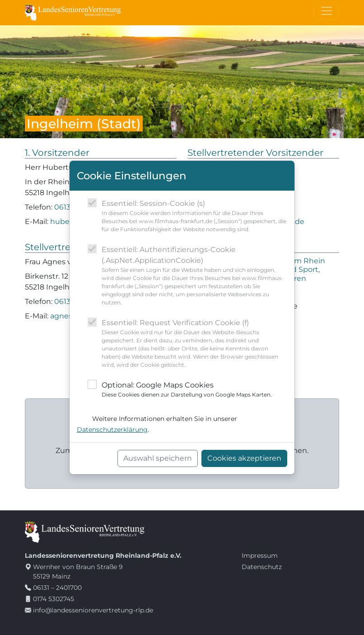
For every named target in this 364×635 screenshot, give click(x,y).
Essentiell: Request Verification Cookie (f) (194, 344)
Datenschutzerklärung (112, 430)
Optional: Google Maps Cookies (187, 390)
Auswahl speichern (158, 458)
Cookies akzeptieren (244, 458)
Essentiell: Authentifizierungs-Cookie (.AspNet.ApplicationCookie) (194, 276)
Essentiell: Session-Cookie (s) (194, 216)
